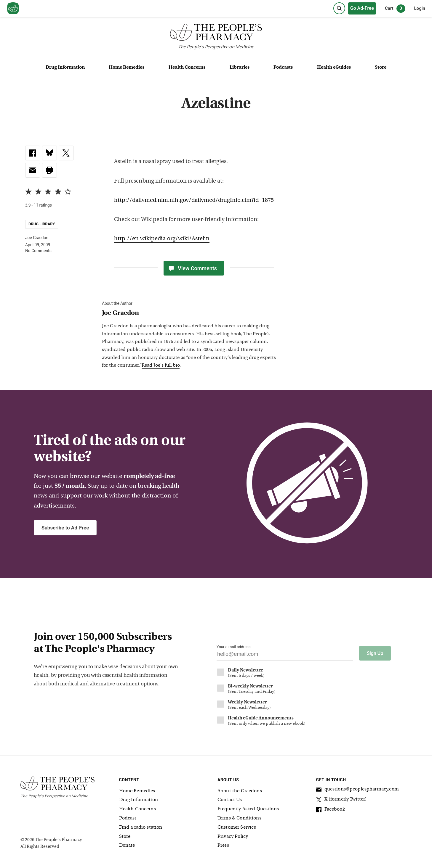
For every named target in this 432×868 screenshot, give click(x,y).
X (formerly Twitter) (342, 800)
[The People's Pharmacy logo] (216, 34)
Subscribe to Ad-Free (65, 528)
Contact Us (230, 800)
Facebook (331, 810)
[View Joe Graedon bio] (191, 314)
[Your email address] (285, 656)
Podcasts (283, 67)
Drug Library (42, 224)
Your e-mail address (233, 647)
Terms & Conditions (239, 818)
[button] (49, 170)
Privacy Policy (233, 836)
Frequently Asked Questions (248, 809)
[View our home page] (13, 9)
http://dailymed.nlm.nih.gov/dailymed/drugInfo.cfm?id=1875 (194, 201)
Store (381, 67)
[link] (33, 153)
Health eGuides (334, 67)
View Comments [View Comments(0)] (192, 268)
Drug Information (65, 67)
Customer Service (237, 827)
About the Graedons (240, 791)
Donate (127, 846)
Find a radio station (141, 827)
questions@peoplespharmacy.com (357, 790)
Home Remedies (127, 67)
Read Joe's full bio (161, 365)
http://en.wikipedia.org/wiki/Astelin (162, 239)
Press (223, 846)
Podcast (128, 818)
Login (420, 8)
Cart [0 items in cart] (395, 9)
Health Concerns (187, 67)
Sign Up (375, 653)
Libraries (240, 67)
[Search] (339, 8)
